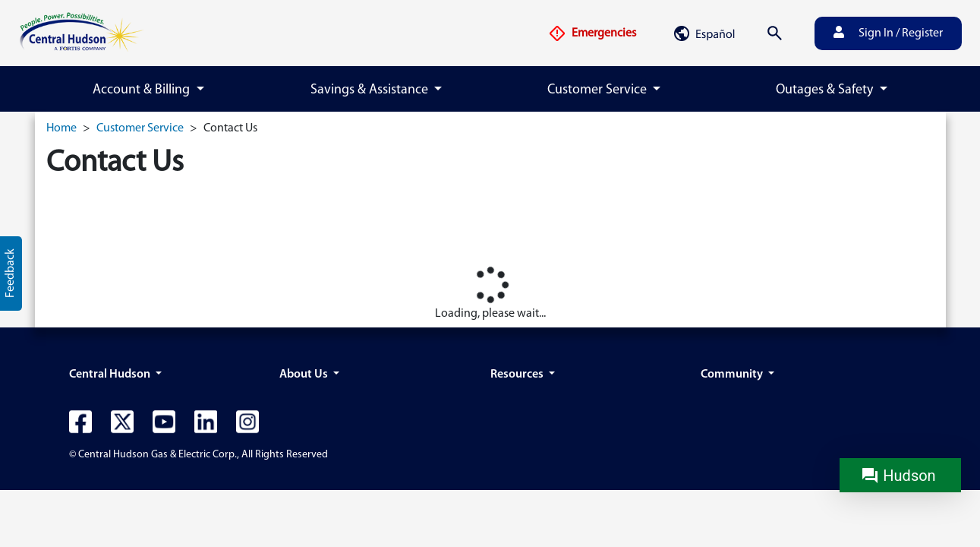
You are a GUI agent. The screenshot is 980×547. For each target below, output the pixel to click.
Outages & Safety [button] (826, 90)
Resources (518, 375)
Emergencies (592, 33)
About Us (305, 375)
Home (61, 128)
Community (733, 375)
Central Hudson (111, 375)
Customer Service (140, 128)
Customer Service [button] (599, 90)
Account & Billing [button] (143, 90)
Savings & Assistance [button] (371, 90)
